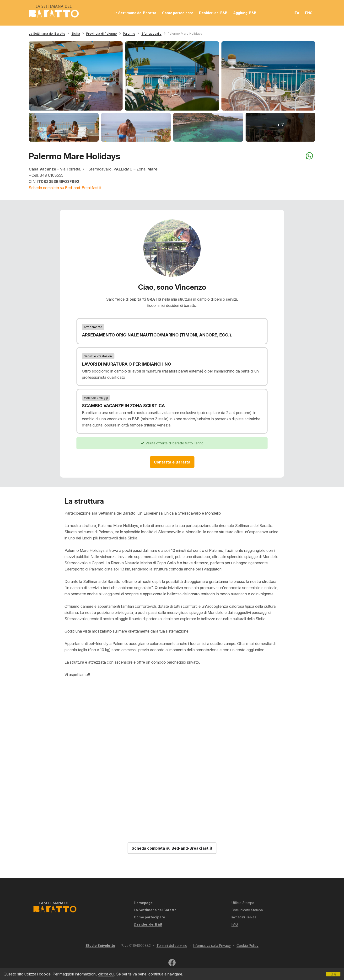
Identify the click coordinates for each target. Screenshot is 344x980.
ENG (309, 13)
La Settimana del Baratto (135, 13)
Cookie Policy (247, 945)
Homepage (143, 903)
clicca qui (106, 974)
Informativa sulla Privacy (212, 945)
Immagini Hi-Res (244, 917)
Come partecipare (178, 13)
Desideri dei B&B (213, 13)
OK (333, 974)
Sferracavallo (151, 33)
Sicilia (76, 33)
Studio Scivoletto (100, 945)
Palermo (129, 33)
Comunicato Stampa (247, 910)
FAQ (235, 924)
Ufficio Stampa (243, 903)
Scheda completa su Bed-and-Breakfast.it (65, 188)
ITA (296, 13)
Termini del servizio (172, 945)
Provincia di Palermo (102, 33)
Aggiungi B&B (245, 13)
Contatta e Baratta (172, 462)
